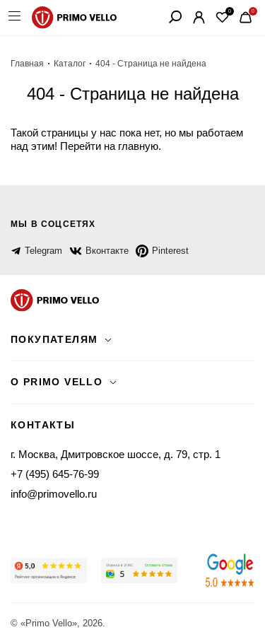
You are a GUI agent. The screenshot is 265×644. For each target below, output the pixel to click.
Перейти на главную (109, 146)
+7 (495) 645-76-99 (55, 474)
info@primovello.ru (54, 494)
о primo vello (57, 382)
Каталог (70, 64)
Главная (27, 64)
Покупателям (54, 339)
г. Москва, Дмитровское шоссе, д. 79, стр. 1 (116, 454)
